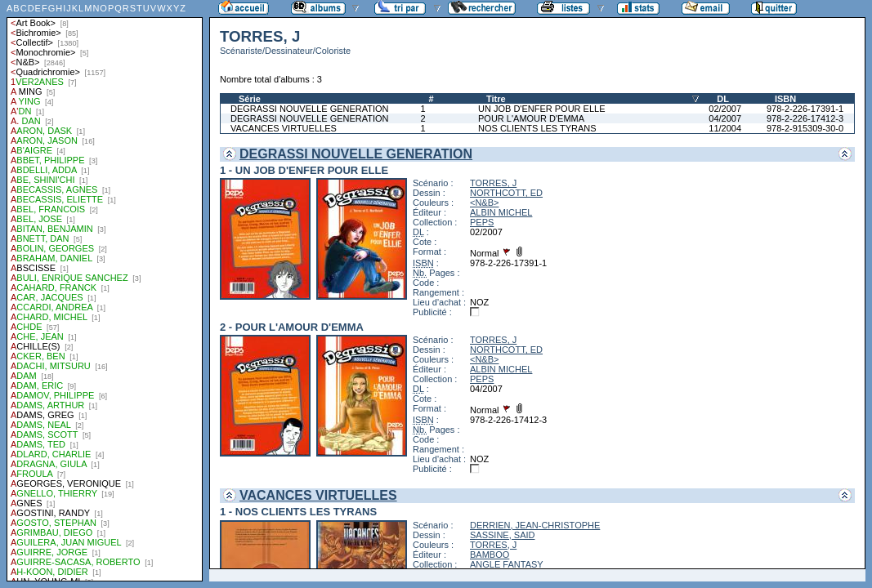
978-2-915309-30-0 (805, 128)
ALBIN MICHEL (501, 212)
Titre (496, 99)
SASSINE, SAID (502, 535)
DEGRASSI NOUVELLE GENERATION (310, 109)
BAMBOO (490, 555)
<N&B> (484, 203)
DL (723, 99)
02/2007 (725, 109)
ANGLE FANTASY (507, 564)
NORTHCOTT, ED (506, 193)
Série (250, 99)
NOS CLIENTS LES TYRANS (537, 128)
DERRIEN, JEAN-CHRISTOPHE (535, 525)
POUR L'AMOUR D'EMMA (531, 118)
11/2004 (725, 128)
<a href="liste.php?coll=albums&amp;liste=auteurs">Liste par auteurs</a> (105, 291)
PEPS (482, 222)
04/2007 (725, 118)
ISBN (785, 99)
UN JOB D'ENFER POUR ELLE (542, 109)
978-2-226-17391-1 (805, 109)
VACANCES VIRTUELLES (284, 128)
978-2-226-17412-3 (805, 118)
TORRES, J (493, 183)
